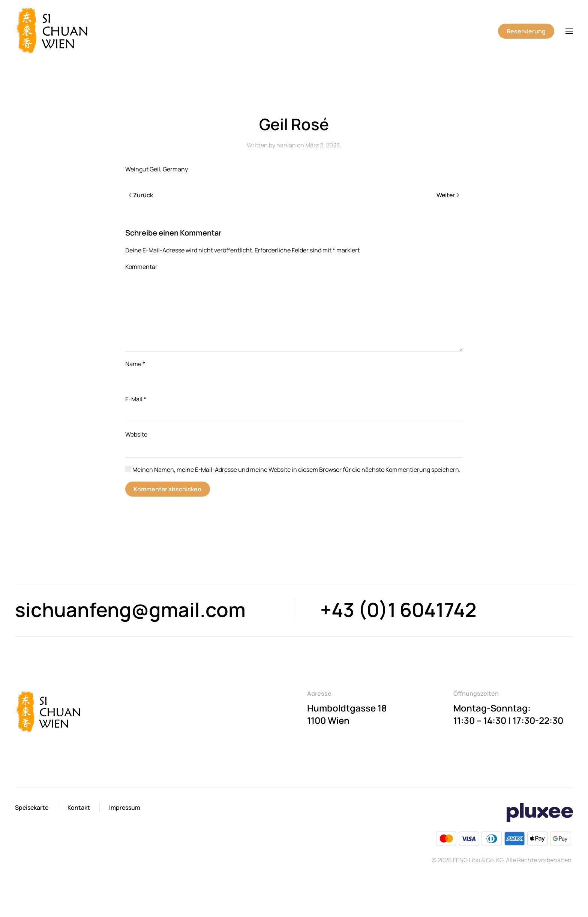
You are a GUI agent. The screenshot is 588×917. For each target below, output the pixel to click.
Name (135, 364)
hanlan (286, 145)
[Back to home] (54, 31)
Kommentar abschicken (168, 489)
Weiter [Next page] (448, 195)
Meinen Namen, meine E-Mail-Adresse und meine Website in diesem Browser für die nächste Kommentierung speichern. (293, 470)
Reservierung (526, 31)
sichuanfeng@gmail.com (130, 610)
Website (136, 434)
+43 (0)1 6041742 (398, 610)
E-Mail (136, 399)
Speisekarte (32, 807)
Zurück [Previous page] (141, 195)
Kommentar (141, 267)
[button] (569, 31)
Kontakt (79, 807)
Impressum (125, 807)
